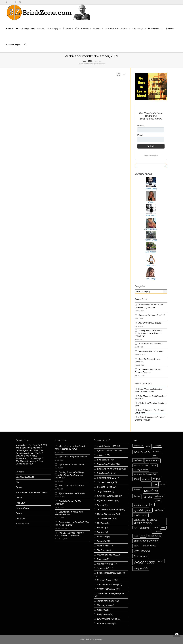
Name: (141, 126)
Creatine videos (105, 487)
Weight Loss (103, 614)
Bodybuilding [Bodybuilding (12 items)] (152, 461)
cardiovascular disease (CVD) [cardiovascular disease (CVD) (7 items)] (145, 474)
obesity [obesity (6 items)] (156, 527)
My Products (103, 550)
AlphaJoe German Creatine (151, 323)
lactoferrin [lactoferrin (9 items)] (158, 510)
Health (97, 28)
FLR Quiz (102, 505)
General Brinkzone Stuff (108, 510)
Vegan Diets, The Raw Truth (29, 445)
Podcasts (102, 559)
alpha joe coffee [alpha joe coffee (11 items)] (142, 452)
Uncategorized (104, 605)
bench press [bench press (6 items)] (138, 460)
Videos (170, 28)
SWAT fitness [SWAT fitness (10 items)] (149, 546)
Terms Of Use (22, 524)
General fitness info (106, 514)
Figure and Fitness (106, 500)
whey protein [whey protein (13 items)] (141, 568)
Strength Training (105, 580)
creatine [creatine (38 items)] (151, 490)
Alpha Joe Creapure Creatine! (152, 315)
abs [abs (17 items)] (148, 446)
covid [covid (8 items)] (163, 484)
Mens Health (103, 546)
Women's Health (105, 623)
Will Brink (142, 403)
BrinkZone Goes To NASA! (150, 344)
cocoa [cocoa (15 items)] (146, 479)
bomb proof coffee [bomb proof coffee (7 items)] (141, 465)
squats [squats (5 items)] (143, 536)
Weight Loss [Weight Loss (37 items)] (144, 562)
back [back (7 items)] (155, 456)
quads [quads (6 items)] (136, 536)
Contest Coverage (106, 482)
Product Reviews (105, 564)
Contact (19, 487)
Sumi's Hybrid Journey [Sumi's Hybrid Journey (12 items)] (146, 541)
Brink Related (82, 28)
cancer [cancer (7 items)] (154, 465)
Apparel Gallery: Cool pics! (110, 451)
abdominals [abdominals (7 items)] (138, 446)
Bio (17, 482)
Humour (101, 528)
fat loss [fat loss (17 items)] (147, 497)
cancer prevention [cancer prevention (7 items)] (141, 470)
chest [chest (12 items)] (136, 479)
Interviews (102, 537)
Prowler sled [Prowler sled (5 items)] (157, 532)
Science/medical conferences (111, 573)
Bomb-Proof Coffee (106, 464)
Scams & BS (103, 568)
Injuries (101, 532)
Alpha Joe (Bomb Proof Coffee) (30, 28)
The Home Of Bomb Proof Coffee (32, 492)
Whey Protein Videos (107, 619)
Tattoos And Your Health (27, 458)
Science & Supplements (117, 28)
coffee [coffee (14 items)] (156, 479)
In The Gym (138, 28)
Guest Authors (155, 28)
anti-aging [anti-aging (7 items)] (157, 451)
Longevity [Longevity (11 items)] (145, 528)
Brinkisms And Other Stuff (109, 469)
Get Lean (102, 523)
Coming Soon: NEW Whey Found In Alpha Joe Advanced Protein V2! (148, 333)
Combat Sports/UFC (107, 478)
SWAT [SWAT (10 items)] (137, 546)
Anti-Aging (53, 28)
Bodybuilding (103, 460)
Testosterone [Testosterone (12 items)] (141, 556)
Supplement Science (107, 585)
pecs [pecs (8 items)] (163, 528)
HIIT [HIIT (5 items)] (152, 505)
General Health (104, 519)
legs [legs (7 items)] (135, 527)
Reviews (20, 472)
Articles (67, 28)
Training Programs (106, 601)
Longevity (102, 541)
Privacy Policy (22, 508)
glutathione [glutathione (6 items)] (159, 496)
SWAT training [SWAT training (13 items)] (142, 551)
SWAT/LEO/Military (106, 589)
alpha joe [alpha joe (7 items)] (157, 446)
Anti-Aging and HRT (107, 446)
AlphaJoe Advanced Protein (151, 351)
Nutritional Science (106, 555)
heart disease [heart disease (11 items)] (141, 505)
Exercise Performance (108, 496)
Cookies (20, 513)
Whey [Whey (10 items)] (161, 561)
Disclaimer (21, 518)
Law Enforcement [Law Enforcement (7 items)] (140, 515)
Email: (141, 135)
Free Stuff (20, 503)
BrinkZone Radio (105, 473)
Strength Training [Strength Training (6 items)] (154, 536)
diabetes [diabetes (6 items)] (137, 496)
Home (9, 28)
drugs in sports (104, 491)
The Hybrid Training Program (111, 594)
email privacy (155, 156)
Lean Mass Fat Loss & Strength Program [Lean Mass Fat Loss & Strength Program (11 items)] (145, 521)
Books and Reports (13, 44)
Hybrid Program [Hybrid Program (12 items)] (142, 510)
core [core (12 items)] (155, 484)
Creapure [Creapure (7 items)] (137, 489)
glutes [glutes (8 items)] (158, 500)
